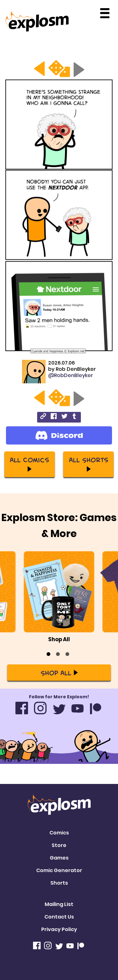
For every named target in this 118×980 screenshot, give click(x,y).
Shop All (59, 673)
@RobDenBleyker (71, 375)
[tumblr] (75, 417)
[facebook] (54, 417)
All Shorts (89, 464)
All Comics (29, 464)
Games (59, 858)
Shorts (59, 883)
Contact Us (59, 917)
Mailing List (59, 904)
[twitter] (64, 417)
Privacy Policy (59, 929)
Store (59, 845)
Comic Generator (59, 870)
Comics (59, 833)
